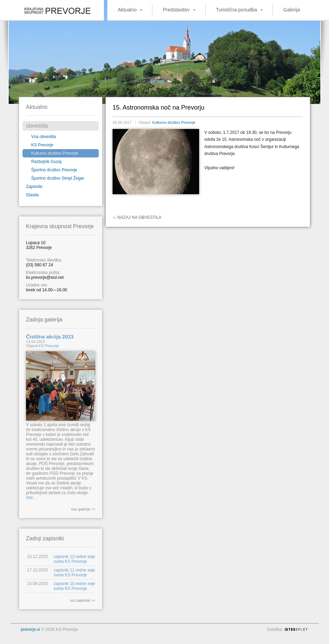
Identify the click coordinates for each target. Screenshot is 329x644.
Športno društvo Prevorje (54, 170)
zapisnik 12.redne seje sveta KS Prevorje (74, 559)
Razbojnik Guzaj (46, 162)
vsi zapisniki (80, 600)
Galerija (292, 10)
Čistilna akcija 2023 (50, 337)
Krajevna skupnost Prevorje (52, 9)
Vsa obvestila (43, 137)
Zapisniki (34, 187)
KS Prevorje (42, 145)
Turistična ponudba (237, 10)
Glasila (32, 195)
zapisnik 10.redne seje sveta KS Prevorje (74, 586)
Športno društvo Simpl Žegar (58, 178)
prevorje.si (30, 629)
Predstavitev (176, 10)
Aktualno (127, 10)
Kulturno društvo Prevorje (55, 153)
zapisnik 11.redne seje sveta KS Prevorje (74, 573)
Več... (31, 498)
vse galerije (81, 509)
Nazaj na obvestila (139, 217)
